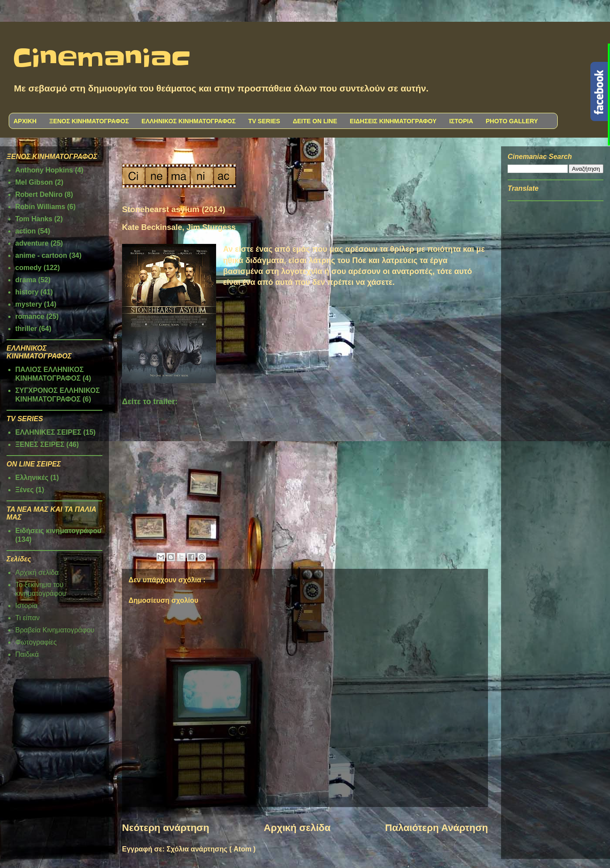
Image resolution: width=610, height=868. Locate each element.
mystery (29, 304)
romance (30, 316)
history (27, 292)
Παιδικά (27, 654)
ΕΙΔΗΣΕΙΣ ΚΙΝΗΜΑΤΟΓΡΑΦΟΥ (393, 121)
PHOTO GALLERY (512, 121)
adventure (32, 243)
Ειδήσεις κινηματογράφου (58, 531)
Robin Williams (40, 207)
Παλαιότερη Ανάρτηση (437, 828)
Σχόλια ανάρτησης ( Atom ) (211, 849)
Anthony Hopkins (44, 170)
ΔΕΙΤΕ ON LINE (315, 121)
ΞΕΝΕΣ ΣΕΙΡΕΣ (40, 444)
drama (26, 280)
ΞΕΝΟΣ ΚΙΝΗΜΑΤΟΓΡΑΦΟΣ (89, 121)
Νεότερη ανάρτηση (166, 828)
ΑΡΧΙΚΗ (25, 121)
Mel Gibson (34, 182)
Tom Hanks (34, 219)
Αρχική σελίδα (297, 828)
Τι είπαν (27, 618)
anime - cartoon (41, 255)
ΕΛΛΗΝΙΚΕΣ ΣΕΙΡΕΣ (48, 432)
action (25, 231)
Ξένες (24, 490)
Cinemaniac (102, 59)
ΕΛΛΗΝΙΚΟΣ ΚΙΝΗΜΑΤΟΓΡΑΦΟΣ (189, 121)
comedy (28, 268)
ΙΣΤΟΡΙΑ (461, 121)
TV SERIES (264, 121)
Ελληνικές (32, 478)
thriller (26, 329)
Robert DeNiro (39, 194)
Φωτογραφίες (36, 642)
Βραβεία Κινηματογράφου (55, 630)
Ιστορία (26, 606)
